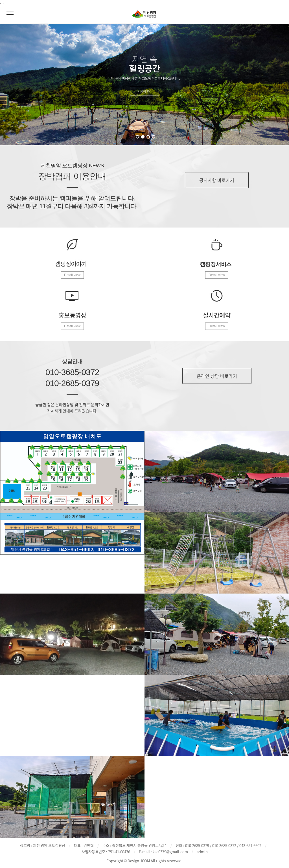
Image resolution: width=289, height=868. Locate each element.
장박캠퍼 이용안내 (72, 176)
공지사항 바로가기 (217, 180)
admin (202, 851)
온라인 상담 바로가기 (217, 376)
